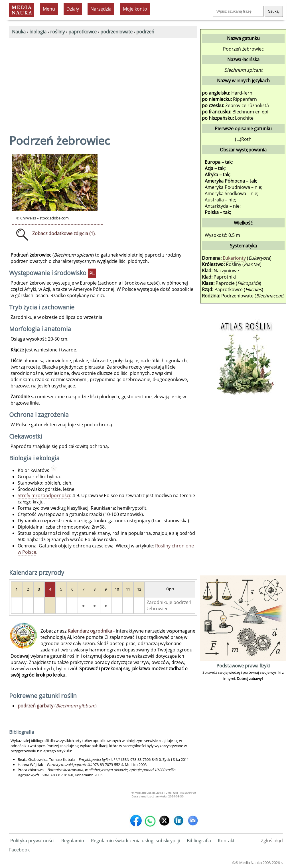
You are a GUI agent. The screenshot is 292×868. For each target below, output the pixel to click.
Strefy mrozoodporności (44, 495)
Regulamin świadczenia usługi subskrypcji (135, 841)
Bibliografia (199, 841)
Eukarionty (234, 258)
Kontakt (226, 841)
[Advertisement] (103, 81)
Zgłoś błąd (272, 841)
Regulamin (73, 841)
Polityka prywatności (32, 841)
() (57, 706)
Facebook (19, 850)
